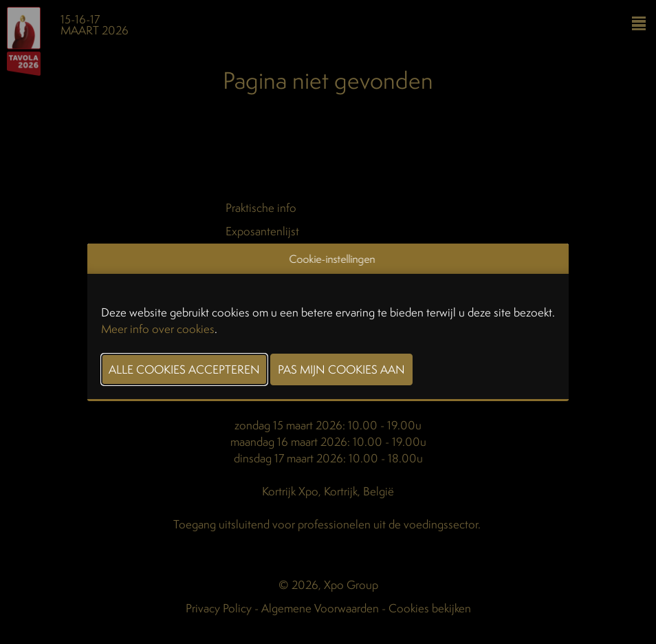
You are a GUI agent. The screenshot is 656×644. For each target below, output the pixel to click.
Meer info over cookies (158, 329)
